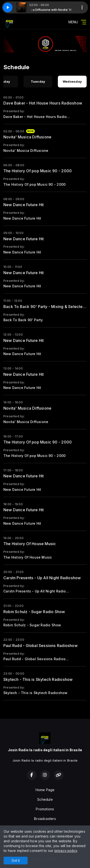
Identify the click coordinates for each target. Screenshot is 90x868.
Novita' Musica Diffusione (27, 137)
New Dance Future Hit (24, 205)
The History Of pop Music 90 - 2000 (38, 171)
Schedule (45, 799)
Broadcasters (45, 819)
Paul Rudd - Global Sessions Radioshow (40, 646)
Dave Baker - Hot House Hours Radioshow (43, 103)
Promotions (45, 809)
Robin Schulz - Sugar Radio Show (34, 612)
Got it (16, 860)
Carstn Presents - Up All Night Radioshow (42, 578)
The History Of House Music (30, 544)
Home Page (45, 790)
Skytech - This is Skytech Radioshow (38, 679)
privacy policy (66, 851)
